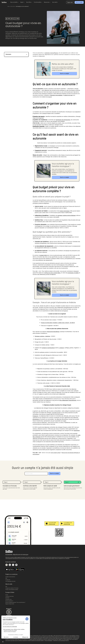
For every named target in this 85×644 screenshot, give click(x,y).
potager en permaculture (48, 348)
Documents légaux (9, 630)
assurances (77, 430)
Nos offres (29, 2)
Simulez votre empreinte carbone (12, 590)
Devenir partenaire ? (9, 601)
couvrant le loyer (56, 413)
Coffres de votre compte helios (52, 273)
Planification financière (39, 126)
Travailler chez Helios (10, 596)
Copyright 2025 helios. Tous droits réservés (14, 633)
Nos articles (13, 7)
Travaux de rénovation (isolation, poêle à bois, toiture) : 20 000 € (58, 323)
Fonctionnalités (38, 2)
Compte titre (8, 580)
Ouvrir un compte (54, 473)
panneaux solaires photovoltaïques (67, 215)
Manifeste (7, 598)
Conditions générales (9, 627)
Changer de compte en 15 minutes (12, 588)
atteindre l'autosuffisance (52, 53)
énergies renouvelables (56, 95)
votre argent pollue (55, 453)
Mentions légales (9, 632)
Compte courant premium (10, 577)
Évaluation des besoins (39, 116)
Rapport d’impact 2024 (10, 604)
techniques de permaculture (63, 120)
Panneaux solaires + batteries (42, 336)
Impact (22, 2)
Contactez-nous (9, 599)
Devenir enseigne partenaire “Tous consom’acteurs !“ (15, 602)
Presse (7, 595)
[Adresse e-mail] (36, 474)
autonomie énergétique (53, 332)
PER (6, 578)
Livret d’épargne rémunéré (10, 581)
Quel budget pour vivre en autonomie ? (22, 7)
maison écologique (65, 211)
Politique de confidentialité (11, 629)
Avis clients (55, 2)
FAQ (6, 587)
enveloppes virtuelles (73, 273)
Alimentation (36, 419)
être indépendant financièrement (68, 400)
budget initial (43, 255)
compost (62, 348)
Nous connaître (14, 2)
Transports (36, 416)
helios (9, 7)
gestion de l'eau (68, 95)
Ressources (47, 2)
